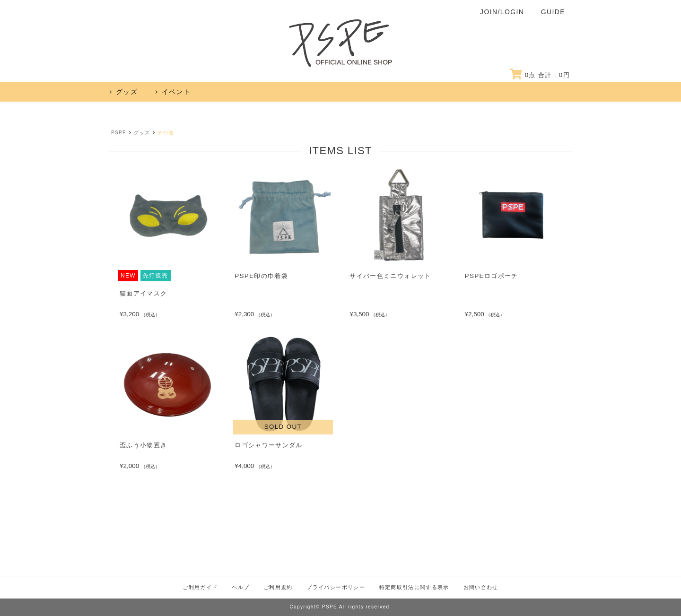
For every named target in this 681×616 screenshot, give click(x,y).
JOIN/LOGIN (502, 12)
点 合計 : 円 (538, 75)
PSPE (119, 133)
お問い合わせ (496, 588)
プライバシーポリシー (336, 588)
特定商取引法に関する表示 (423, 588)
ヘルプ (230, 588)
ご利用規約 (272, 588)
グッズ (142, 133)
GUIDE (553, 12)
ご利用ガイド (184, 588)
